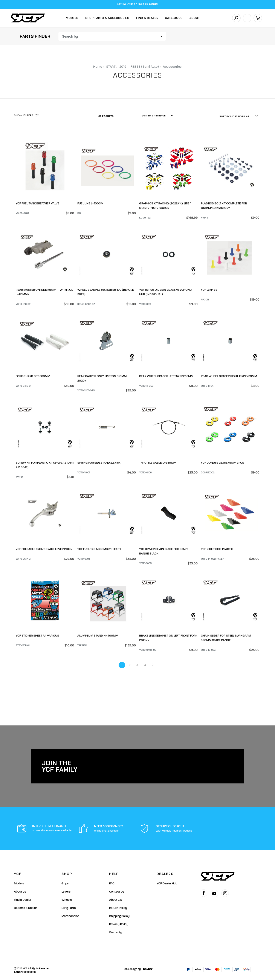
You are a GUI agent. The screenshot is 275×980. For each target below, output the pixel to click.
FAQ (112, 881)
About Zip (116, 897)
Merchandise (70, 914)
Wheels (67, 897)
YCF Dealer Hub (167, 881)
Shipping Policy (119, 914)
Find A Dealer (147, 18)
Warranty (116, 930)
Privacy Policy (119, 922)
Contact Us (117, 889)
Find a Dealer (23, 897)
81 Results (106, 116)
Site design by (137, 966)
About (195, 18)
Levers (66, 889)
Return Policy (118, 905)
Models (72, 18)
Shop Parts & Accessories (107, 18)
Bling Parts (69, 905)
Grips (65, 881)
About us (20, 889)
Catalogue (174, 18)
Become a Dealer (25, 905)
